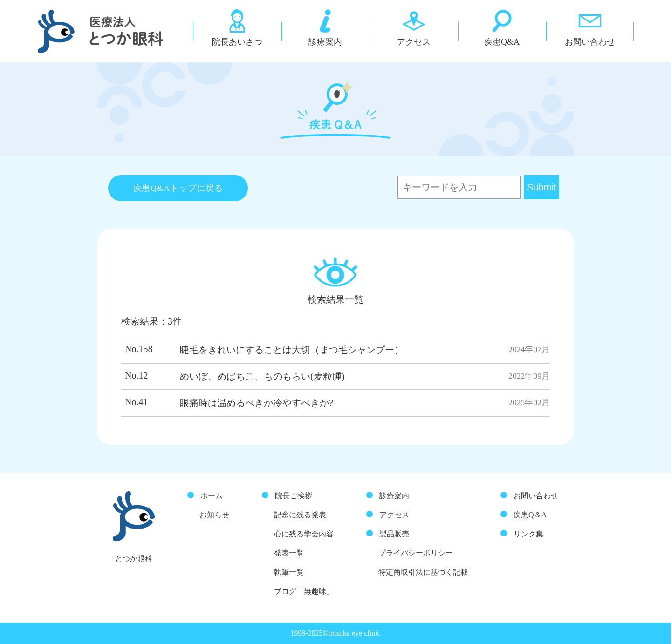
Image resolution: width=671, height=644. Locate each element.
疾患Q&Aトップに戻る (178, 188)
